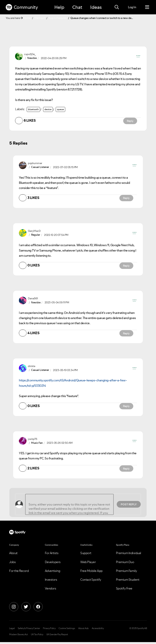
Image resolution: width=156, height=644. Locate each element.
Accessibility (98, 630)
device (48, 109)
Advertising (53, 573)
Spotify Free (124, 590)
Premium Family (127, 573)
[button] (138, 56)
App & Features (58, 18)
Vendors (51, 590)
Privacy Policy (49, 630)
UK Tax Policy (37, 636)
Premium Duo (125, 564)
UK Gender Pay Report (57, 636)
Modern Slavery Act (18, 636)
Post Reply (129, 506)
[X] (26, 609)
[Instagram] (14, 609)
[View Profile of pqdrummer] (35, 164)
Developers (53, 564)
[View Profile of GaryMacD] (34, 231)
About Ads (83, 630)
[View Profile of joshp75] (33, 441)
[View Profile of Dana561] (33, 300)
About (13, 555)
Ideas (96, 7)
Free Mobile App (91, 573)
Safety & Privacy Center (29, 630)
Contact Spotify (91, 581)
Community (22, 7)
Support (86, 555)
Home (27, 18)
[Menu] (147, 7)
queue (60, 109)
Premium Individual (129, 555)
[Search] (117, 7)
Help (59, 7)
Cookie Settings (67, 630)
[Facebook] (38, 609)
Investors (51, 581)
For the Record (19, 573)
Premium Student (128, 581)
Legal (12, 630)
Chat (77, 7)
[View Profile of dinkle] (31, 367)
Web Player (88, 564)
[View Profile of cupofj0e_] (30, 54)
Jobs (12, 564)
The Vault (40, 18)
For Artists (52, 555)
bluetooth (33, 109)
